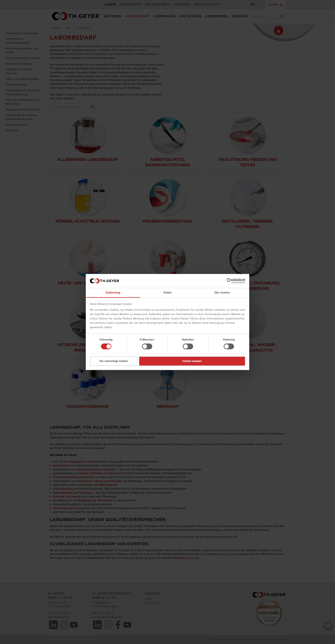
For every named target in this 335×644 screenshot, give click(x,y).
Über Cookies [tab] (222, 292)
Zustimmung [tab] (113, 292)
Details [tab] (168, 292)
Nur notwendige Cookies (114, 361)
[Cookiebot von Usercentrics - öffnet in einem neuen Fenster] (229, 281)
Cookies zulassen (192, 361)
